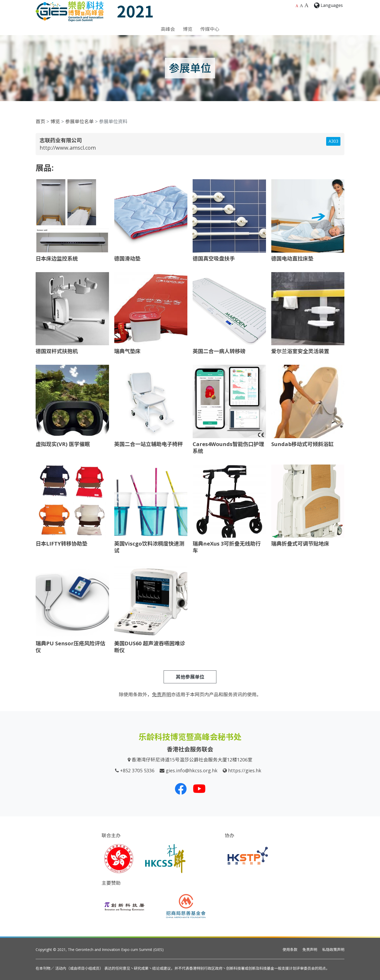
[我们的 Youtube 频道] (199, 789)
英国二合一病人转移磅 (219, 351)
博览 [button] (188, 29)
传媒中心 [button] (210, 29)
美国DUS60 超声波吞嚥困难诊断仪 (150, 647)
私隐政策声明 (333, 950)
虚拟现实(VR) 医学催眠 (63, 444)
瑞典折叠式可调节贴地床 (300, 544)
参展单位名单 (79, 121)
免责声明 (310, 950)
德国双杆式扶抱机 (57, 351)
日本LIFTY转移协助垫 (61, 544)
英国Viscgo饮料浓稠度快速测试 (149, 547)
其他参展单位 (190, 677)
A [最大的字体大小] (307, 5)
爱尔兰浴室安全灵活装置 (300, 351)
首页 (40, 121)
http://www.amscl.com (68, 148)
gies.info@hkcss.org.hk (192, 770)
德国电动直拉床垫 (292, 259)
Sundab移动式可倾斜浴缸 (303, 444)
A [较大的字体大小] (301, 6)
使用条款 (290, 950)
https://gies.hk (245, 770)
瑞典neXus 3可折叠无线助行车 (227, 547)
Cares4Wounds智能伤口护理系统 (228, 448)
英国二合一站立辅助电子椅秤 (149, 444)
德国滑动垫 (127, 259)
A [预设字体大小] (297, 6)
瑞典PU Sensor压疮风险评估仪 (70, 647)
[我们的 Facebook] (181, 789)
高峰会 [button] (168, 29)
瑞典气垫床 (127, 351)
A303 (333, 141)
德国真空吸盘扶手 (214, 259)
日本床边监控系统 (57, 259)
